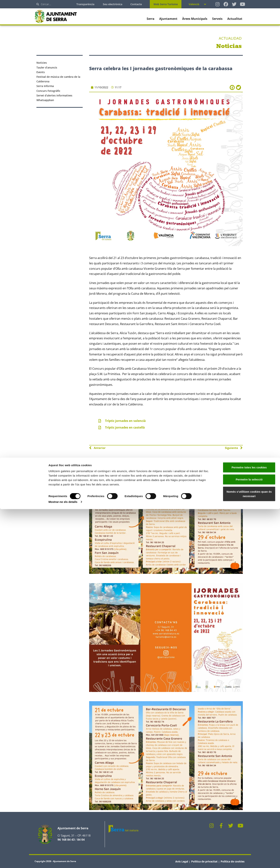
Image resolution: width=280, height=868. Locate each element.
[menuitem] (197, 4)
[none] (197, 4)
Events (41, 72)
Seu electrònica (113, 4)
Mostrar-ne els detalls (63, 861)
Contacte (136, 4)
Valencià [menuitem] (194, 4)
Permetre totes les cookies (249, 826)
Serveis (217, 19)
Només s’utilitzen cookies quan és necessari (249, 853)
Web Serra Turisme (166, 4)
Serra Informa (45, 86)
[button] (232, 87)
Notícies (42, 63)
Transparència (85, 4)
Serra (151, 19)
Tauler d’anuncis (47, 67)
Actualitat (235, 19)
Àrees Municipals (195, 19)
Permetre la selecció (249, 838)
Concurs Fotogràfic (48, 91)
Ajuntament (168, 19)
